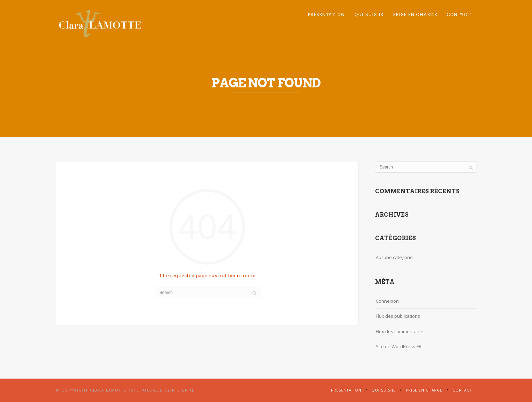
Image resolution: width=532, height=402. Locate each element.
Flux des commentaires (400, 331)
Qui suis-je (369, 15)
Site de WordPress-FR (399, 346)
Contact (459, 15)
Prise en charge (415, 15)
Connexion (387, 301)
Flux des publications (398, 316)
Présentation (326, 15)
